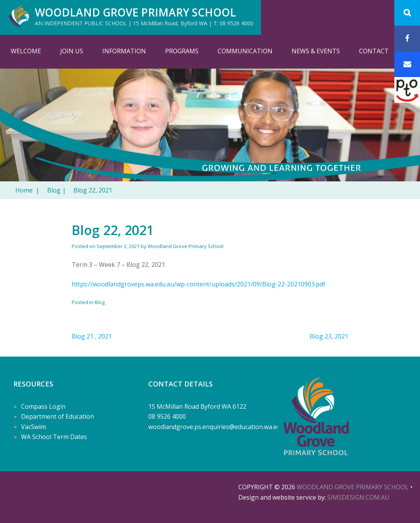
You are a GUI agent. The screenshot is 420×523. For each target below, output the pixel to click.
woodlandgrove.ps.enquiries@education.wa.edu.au (220, 427)
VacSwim (34, 427)
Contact (374, 51)
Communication (245, 51)
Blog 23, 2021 (329, 336)
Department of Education (57, 416)
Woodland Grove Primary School (135, 12)
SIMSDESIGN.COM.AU (358, 497)
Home (27, 190)
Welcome (26, 51)
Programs (182, 51)
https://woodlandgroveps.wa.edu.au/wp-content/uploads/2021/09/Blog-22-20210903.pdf (199, 284)
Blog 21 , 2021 (92, 336)
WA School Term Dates (54, 437)
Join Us (72, 51)
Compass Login (43, 406)
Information (124, 51)
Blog (57, 190)
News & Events (316, 51)
